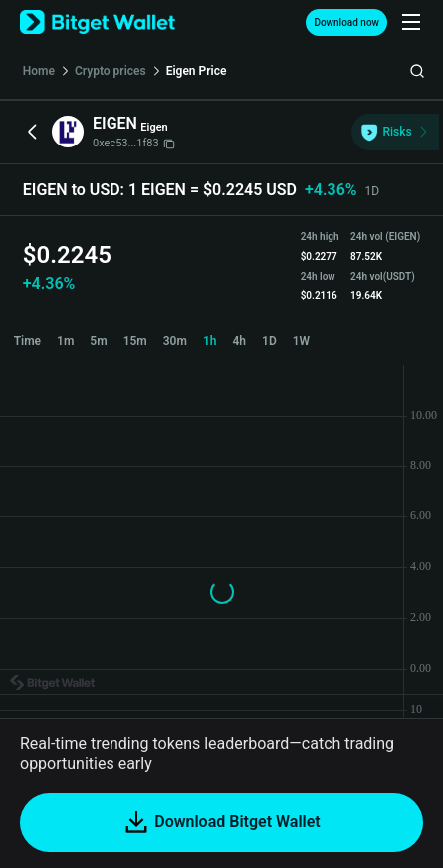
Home (39, 71)
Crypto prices (111, 71)
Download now (346, 22)
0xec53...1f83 (134, 143)
